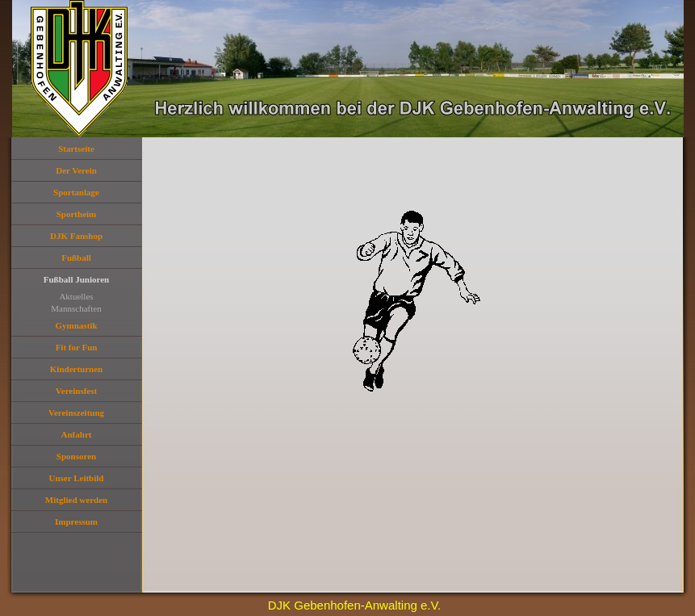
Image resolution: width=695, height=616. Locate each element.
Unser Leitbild (77, 478)
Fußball (76, 258)
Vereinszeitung (76, 413)
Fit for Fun (77, 347)
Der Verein (76, 170)
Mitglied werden (76, 500)
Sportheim (77, 214)
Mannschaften (76, 308)
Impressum (76, 522)
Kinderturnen (76, 369)
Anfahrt (77, 434)
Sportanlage (76, 192)
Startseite (76, 149)
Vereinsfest (76, 391)
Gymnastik (77, 325)
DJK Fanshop (76, 236)
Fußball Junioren (76, 279)
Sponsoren (76, 456)
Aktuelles (76, 296)
